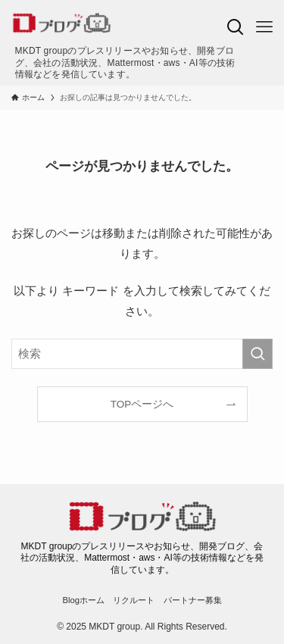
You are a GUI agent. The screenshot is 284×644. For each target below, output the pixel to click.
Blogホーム (83, 600)
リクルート (134, 600)
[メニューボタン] (264, 27)
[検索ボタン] (236, 27)
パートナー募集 (193, 600)
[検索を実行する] (257, 354)
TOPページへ (142, 404)
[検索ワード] (142, 354)
